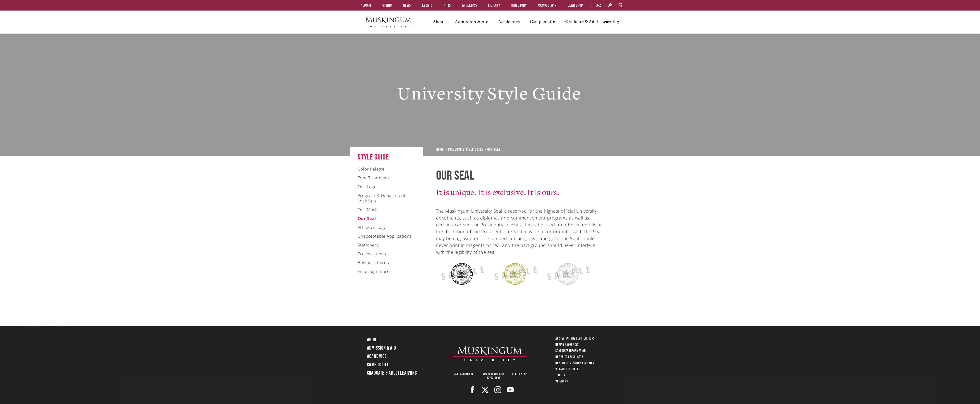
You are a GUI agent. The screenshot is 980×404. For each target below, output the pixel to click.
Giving (387, 5)
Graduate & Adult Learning (592, 22)
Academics (509, 22)
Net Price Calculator (569, 357)
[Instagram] (498, 390)
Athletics (469, 5)
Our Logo (367, 187)
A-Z (599, 5)
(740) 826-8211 (521, 374)
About (439, 22)
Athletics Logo (372, 227)
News (407, 5)
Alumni (366, 5)
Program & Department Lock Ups (382, 198)
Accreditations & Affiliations (575, 338)
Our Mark (367, 210)
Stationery (368, 245)
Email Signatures (375, 271)
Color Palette (371, 169)
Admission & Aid (472, 22)
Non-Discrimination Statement (576, 363)
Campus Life (543, 22)
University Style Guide (466, 149)
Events (427, 5)
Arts (447, 5)
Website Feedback (567, 369)
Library (494, 5)
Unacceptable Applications (385, 236)
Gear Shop (575, 5)
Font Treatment (374, 178)
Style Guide (373, 157)
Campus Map (547, 5)
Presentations (372, 254)
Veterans (562, 381)
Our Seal (367, 218)
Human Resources (567, 344)
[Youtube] (510, 390)
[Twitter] (485, 390)
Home (440, 149)
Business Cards (373, 263)
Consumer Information (571, 351)
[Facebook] (472, 390)
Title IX (560, 375)
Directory (519, 5)
